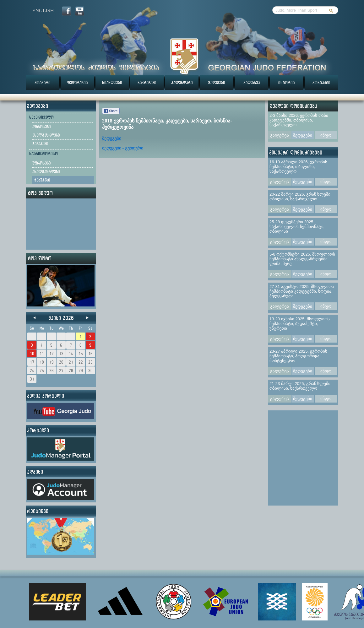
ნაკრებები (147, 83)
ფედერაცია (77, 83)
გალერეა (252, 83)
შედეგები (217, 83)
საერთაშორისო (43, 154)
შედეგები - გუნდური (123, 148)
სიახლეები (112, 83)
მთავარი (43, 83)
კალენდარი (182, 83)
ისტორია (286, 83)
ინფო (326, 135)
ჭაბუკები (40, 143)
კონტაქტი (321, 83)
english (43, 11)
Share (113, 111)
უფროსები (42, 127)
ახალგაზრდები (46, 135)
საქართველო (41, 117)
